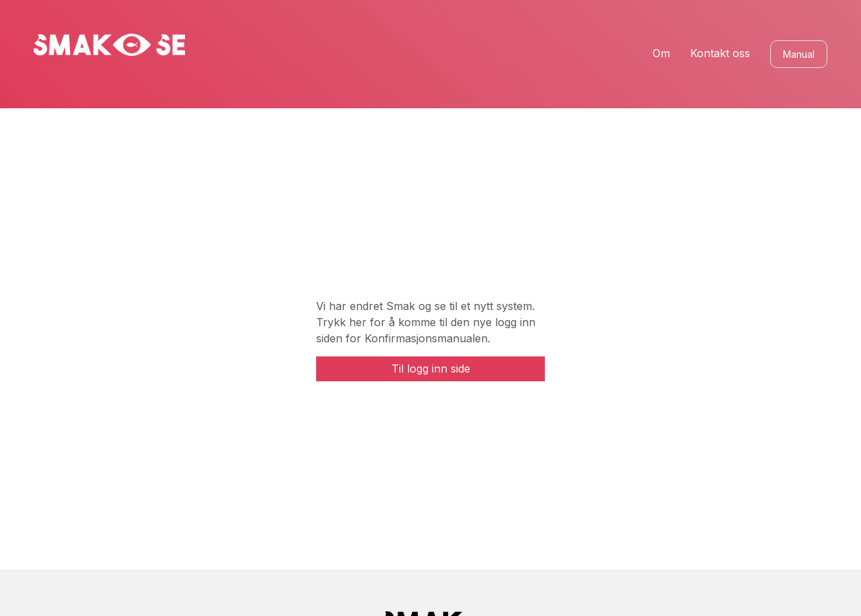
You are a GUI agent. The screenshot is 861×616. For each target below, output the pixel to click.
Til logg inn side (431, 369)
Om (661, 53)
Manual (799, 54)
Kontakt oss (720, 53)
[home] (109, 45)
